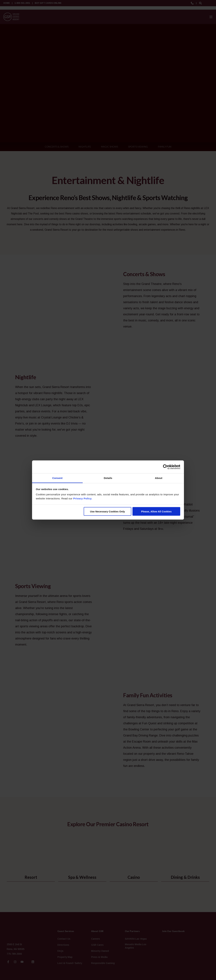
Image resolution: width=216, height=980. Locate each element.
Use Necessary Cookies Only (107, 511)
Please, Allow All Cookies (156, 511)
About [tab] (159, 478)
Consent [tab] (57, 478)
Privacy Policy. (83, 498)
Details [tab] (108, 478)
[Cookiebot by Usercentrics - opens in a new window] (165, 467)
